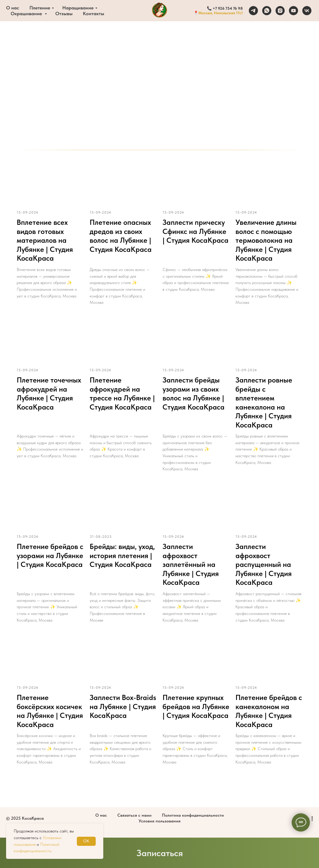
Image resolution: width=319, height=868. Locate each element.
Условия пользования (159, 821)
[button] (159, 853)
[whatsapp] (267, 11)
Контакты (94, 14)
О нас (13, 8)
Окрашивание (27, 14)
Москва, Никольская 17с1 (221, 13)
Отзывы (64, 14)
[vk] (307, 11)
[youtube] (293, 11)
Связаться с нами (134, 815)
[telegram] (253, 11)
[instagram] (280, 11)
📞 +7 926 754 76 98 (225, 8)
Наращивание (78, 8)
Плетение (40, 8)
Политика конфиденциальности (193, 815)
